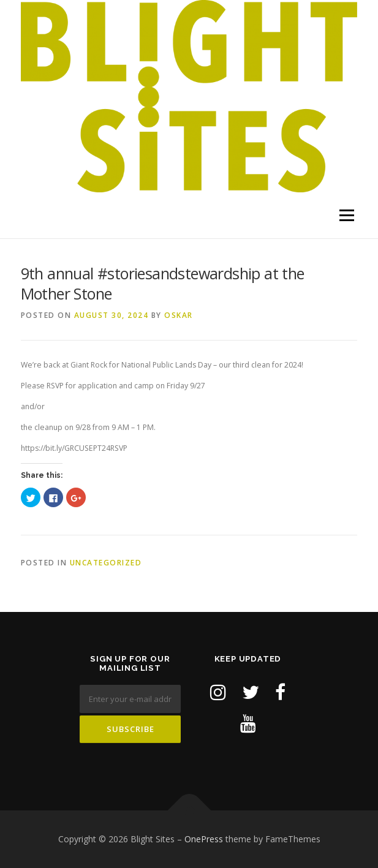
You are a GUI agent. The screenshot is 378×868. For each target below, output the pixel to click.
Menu (346, 215)
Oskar (179, 315)
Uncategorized (106, 563)
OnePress (204, 839)
